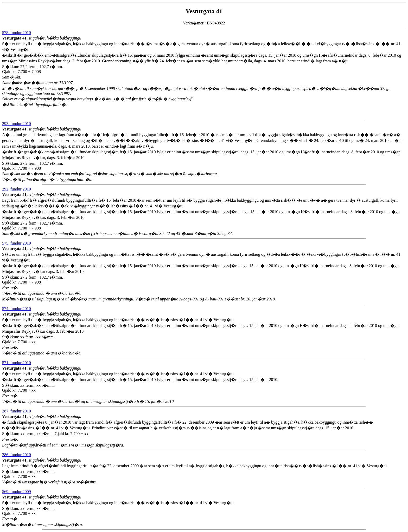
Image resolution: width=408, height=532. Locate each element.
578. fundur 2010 (17, 33)
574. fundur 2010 (17, 309)
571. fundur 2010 (17, 363)
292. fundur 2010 (17, 189)
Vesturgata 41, (15, 38)
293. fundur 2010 (17, 124)
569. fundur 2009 (17, 492)
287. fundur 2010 (17, 411)
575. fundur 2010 (17, 243)
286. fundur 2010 (17, 455)
